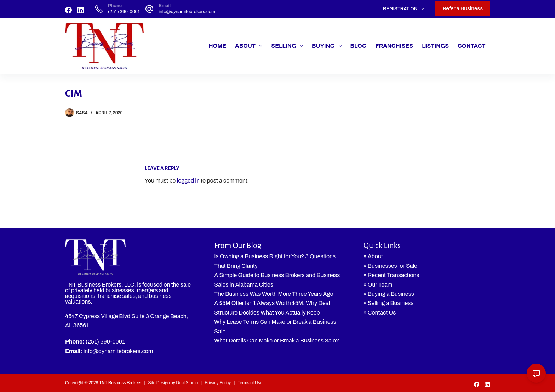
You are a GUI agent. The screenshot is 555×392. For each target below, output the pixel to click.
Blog (359, 46)
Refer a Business (463, 8)
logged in (188, 181)
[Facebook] (68, 10)
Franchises (394, 46)
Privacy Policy (218, 383)
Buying (328, 46)
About (250, 46)
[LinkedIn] (81, 10)
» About (373, 256)
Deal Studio (187, 383)
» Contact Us (380, 313)
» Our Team (378, 285)
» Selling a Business (389, 303)
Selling (288, 46)
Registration (405, 9)
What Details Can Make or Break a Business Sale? (277, 341)
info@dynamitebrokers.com (187, 12)
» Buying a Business (389, 294)
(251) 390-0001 (124, 12)
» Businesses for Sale (390, 266)
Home (217, 46)
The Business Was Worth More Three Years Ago (274, 294)
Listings (435, 46)
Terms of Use (250, 383)
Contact (471, 46)
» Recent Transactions (391, 275)
